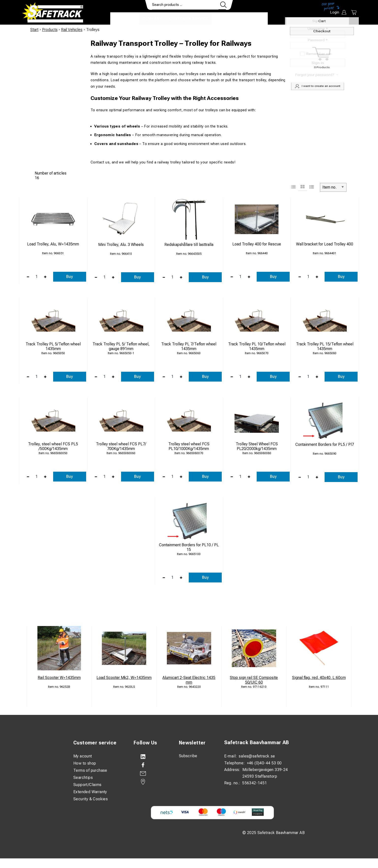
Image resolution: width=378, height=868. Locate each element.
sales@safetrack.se (257, 756)
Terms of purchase (90, 770)
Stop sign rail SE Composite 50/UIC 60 (254, 680)
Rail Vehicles (72, 30)
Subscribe (188, 756)
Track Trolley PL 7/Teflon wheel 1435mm (189, 346)
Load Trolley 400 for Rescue (257, 244)
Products (125, 19)
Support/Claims (87, 785)
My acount (83, 756)
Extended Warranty (90, 792)
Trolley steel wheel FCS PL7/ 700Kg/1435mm (121, 446)
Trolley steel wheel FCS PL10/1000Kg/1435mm (189, 446)
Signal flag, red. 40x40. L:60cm (319, 678)
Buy (70, 277)
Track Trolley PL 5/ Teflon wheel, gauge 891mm (121, 346)
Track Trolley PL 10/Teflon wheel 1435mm (257, 346)
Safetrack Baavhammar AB (257, 743)
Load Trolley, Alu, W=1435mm (53, 244)
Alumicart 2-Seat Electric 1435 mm (189, 680)
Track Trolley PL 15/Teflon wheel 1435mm (325, 346)
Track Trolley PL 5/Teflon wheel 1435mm (53, 346)
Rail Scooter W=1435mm (59, 678)
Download (253, 19)
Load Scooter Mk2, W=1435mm (124, 678)
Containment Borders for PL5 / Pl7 (325, 444)
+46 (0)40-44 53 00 (264, 763)
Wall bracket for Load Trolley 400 (325, 244)
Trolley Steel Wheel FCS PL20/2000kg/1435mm (257, 446)
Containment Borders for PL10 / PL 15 (189, 547)
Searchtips (83, 778)
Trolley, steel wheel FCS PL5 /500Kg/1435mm (53, 446)
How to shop (85, 763)
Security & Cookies (91, 799)
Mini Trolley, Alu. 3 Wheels (121, 245)
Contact (225, 19)
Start (34, 30)
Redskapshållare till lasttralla (189, 245)
